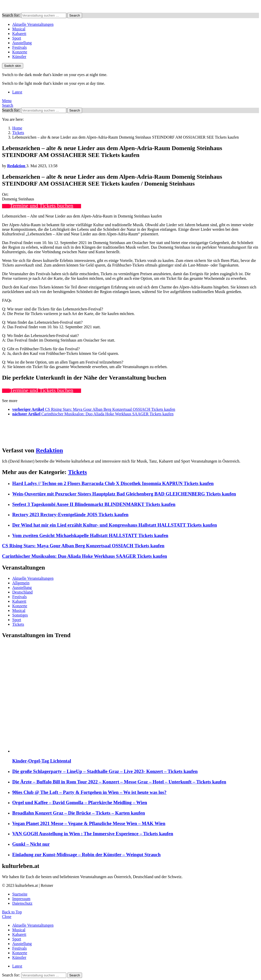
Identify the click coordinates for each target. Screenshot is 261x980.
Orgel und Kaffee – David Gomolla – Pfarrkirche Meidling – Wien (80, 802)
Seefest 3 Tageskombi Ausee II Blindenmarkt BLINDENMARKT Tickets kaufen (94, 504)
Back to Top (12, 912)
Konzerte (20, 52)
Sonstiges (20, 615)
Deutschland (22, 592)
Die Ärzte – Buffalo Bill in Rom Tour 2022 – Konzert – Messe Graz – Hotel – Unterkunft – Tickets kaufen (119, 782)
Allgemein (21, 583)
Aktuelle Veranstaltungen (33, 24)
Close (7, 917)
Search (75, 15)
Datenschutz (22, 903)
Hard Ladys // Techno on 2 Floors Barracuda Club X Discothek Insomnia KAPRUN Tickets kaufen (113, 483)
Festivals (19, 47)
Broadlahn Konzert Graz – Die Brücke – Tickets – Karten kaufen (79, 813)
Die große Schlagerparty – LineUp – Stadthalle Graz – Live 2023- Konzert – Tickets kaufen (105, 771)
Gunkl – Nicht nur (31, 844)
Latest (17, 92)
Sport (17, 38)
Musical (19, 29)
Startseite (20, 894)
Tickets (77, 472)
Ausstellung (22, 43)
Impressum (21, 899)
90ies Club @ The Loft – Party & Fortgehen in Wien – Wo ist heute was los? (89, 792)
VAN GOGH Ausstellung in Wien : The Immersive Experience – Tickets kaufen (93, 834)
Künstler (19, 57)
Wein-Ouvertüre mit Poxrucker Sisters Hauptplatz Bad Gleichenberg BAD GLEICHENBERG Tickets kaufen (124, 494)
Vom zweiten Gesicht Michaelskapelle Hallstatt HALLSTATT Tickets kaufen (90, 535)
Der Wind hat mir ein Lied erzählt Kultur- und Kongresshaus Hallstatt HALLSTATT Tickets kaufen (115, 525)
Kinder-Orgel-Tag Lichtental (42, 761)
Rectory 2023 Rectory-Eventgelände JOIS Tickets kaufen (70, 515)
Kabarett (19, 34)
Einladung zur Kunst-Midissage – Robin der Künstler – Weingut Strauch (86, 855)
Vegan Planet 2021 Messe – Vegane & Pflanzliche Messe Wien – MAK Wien (89, 823)
